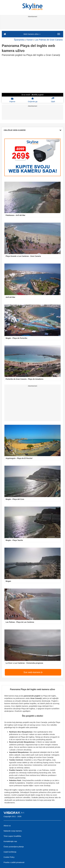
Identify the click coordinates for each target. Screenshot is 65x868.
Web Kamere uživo (32, 34)
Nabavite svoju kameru (13, 831)
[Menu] (59, 34)
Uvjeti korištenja (10, 852)
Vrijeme (12, 100)
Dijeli (53, 100)
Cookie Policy (9, 857)
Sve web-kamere (33, 672)
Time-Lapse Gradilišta (12, 836)
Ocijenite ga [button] (33, 100)
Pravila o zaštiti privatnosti (14, 862)
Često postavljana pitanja (14, 847)
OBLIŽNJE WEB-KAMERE (32, 130)
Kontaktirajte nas (10, 841)
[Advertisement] (32, 24)
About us (7, 826)
